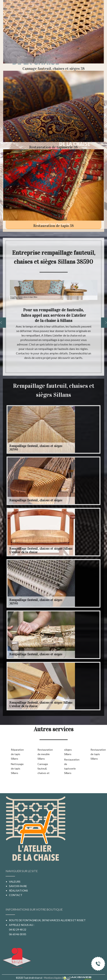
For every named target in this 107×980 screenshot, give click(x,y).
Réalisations (18, 891)
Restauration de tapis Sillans (98, 754)
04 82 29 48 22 (18, 930)
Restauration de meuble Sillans (45, 754)
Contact (16, 895)
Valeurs (15, 882)
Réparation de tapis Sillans (17, 754)
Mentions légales (53, 978)
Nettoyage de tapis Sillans (17, 768)
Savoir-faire (18, 886)
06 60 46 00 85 (18, 934)
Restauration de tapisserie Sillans (71, 766)
